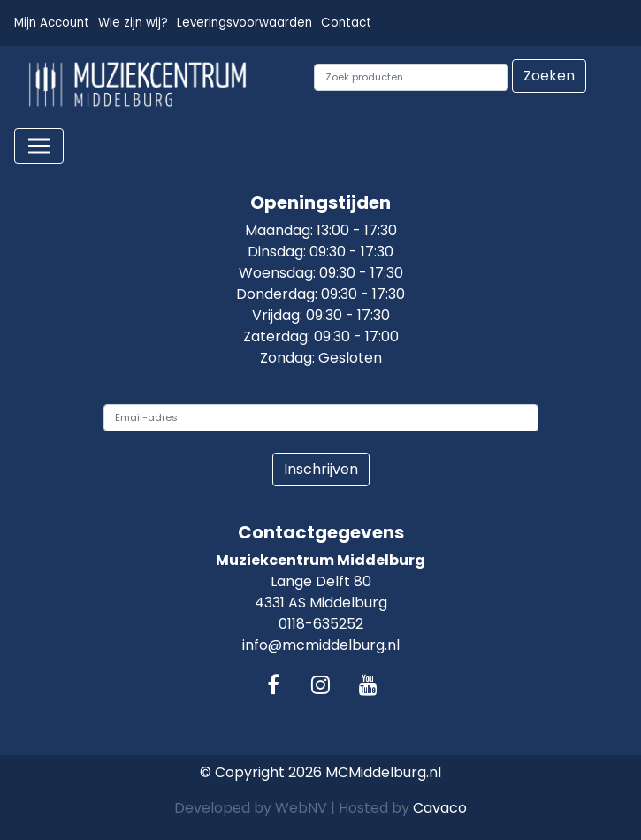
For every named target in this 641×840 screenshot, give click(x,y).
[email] (321, 418)
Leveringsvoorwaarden (244, 23)
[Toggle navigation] (39, 146)
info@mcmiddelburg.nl (321, 645)
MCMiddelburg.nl (383, 772)
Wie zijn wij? (133, 23)
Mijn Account (52, 23)
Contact (346, 23)
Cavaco (440, 808)
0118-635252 (321, 624)
